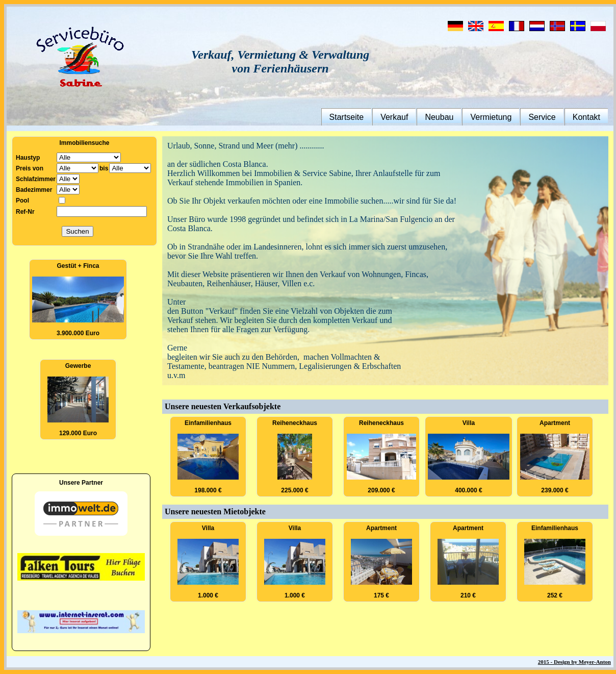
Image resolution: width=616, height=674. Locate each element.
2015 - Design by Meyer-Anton (574, 662)
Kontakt (586, 117)
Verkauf (394, 117)
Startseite (347, 117)
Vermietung (491, 117)
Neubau (439, 117)
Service (542, 117)
